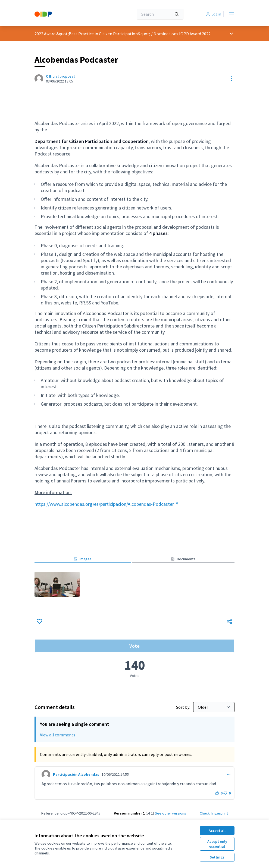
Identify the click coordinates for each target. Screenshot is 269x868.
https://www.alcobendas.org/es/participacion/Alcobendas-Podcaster (107, 504)
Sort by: (184, 707)
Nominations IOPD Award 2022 (182, 34)
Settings (217, 857)
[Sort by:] (214, 707)
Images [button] (83, 559)
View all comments (58, 735)
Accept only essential (217, 844)
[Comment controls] (229, 774)
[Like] (39, 621)
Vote (134, 646)
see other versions (171, 813)
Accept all (217, 831)
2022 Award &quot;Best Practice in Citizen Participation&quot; (92, 34)
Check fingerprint (214, 813)
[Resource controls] (231, 79)
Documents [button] (183, 559)
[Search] (160, 14)
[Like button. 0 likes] (219, 793)
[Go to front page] (71, 14)
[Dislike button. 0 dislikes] (227, 793)
